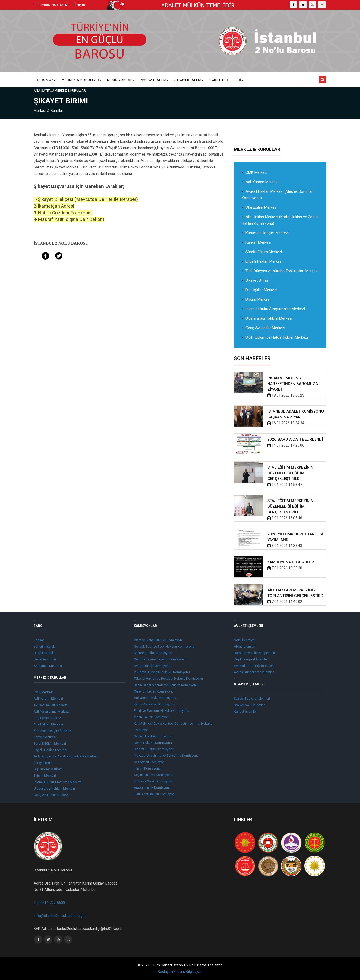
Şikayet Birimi (255, 280)
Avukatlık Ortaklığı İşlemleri (254, 666)
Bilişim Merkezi (256, 299)
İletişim (80, 5)
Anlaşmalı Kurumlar (48, 666)
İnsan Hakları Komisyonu (152, 717)
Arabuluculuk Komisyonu (152, 788)
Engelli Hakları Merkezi (262, 261)
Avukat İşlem (155, 80)
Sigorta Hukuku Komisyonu (154, 749)
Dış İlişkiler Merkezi (259, 290)
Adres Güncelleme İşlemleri (254, 672)
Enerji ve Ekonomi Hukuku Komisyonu (162, 711)
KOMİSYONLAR (121, 80)
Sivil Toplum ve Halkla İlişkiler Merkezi (275, 337)
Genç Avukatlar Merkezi (263, 328)
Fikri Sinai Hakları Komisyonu (155, 794)
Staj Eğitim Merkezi (259, 207)
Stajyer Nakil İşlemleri (250, 705)
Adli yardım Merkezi (48, 699)
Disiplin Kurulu (44, 653)
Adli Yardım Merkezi (260, 182)
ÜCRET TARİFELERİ (227, 80)
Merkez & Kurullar (82, 80)
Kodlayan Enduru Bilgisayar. (180, 972)
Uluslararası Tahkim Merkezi (267, 318)
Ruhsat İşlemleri (246, 711)
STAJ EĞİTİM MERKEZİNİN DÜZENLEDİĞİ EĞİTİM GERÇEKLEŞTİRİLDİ (290, 473)
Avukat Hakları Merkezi (51, 705)
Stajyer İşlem (189, 80)
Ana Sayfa (44, 91)
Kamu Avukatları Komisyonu (154, 704)
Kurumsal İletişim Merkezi (265, 233)
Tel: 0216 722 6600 (49, 903)
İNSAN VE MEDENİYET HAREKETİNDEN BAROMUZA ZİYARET (293, 384)
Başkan (39, 640)
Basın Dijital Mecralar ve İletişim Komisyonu (166, 685)
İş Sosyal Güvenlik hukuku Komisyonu (162, 672)
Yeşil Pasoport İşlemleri (251, 659)
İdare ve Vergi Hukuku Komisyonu (159, 640)
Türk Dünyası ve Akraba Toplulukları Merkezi (280, 271)
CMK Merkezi (255, 172)
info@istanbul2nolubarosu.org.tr (60, 916)
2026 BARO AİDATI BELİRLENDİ (295, 439)
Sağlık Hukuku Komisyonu (153, 736)
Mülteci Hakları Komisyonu (153, 653)
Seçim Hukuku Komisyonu (153, 775)
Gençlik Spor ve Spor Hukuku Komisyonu (164, 646)
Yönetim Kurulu (45, 646)
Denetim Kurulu (45, 659)
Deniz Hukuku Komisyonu (153, 743)
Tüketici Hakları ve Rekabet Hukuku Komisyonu (168, 679)
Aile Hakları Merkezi (48, 724)
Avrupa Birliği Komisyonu (152, 666)
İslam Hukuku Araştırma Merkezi (58, 782)
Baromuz (46, 80)
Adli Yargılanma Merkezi (51, 711)
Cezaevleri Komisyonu (150, 762)
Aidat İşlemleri (245, 646)
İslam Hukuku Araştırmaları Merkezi (273, 309)
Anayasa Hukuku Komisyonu (155, 698)
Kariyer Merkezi (256, 242)
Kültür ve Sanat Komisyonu (153, 781)
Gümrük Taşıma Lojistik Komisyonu (160, 659)
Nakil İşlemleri (244, 640)
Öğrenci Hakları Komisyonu (154, 691)
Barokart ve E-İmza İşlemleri (254, 653)
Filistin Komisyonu (147, 768)
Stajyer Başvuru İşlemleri (252, 699)
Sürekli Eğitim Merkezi (262, 252)
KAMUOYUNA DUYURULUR (291, 562)
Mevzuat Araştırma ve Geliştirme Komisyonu (166, 756)
